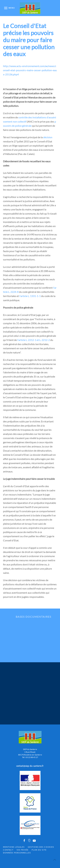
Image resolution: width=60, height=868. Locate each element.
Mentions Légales (14, 847)
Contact (8, 850)
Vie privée (23, 850)
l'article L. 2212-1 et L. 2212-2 (34, 340)
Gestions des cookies (41, 847)
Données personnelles (17, 853)
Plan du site (39, 850)
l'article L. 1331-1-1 (30, 296)
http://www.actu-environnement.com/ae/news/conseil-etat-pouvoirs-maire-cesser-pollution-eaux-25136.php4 (30, 70)
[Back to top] (55, 860)
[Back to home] (30, 8)
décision (48, 137)
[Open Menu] (10, 8)
